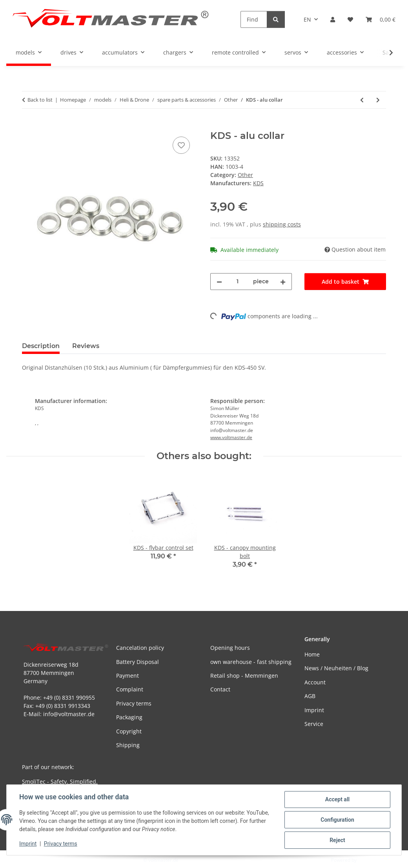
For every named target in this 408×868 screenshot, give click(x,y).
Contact (220, 689)
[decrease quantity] (219, 282)
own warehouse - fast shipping (251, 662)
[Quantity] (238, 282)
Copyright (129, 731)
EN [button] (307, 19)
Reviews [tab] (86, 346)
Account (315, 682)
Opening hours (230, 648)
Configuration (337, 820)
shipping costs (282, 224)
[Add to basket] (28, 126)
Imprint (28, 844)
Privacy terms (61, 844)
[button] (333, 19)
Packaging (129, 717)
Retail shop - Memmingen (244, 676)
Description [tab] (41, 346)
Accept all (337, 799)
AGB (310, 696)
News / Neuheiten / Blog (336, 668)
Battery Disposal (138, 662)
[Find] (254, 19)
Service (314, 724)
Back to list (40, 100)
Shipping (128, 745)
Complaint (130, 689)
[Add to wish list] (181, 145)
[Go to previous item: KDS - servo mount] (362, 100)
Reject (337, 840)
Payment (127, 676)
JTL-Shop (367, 860)
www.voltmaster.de (231, 437)
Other (245, 175)
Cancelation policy (140, 648)
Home (312, 654)
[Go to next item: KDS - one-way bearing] (378, 100)
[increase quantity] (283, 282)
